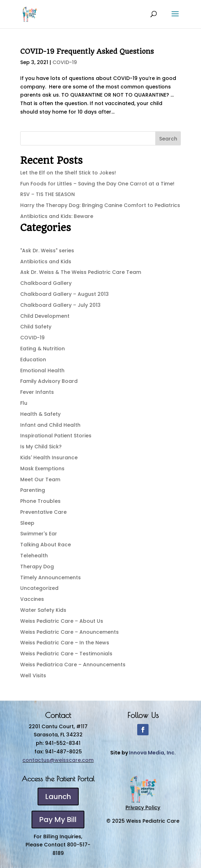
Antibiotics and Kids (46, 261)
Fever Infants (37, 392)
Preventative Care (43, 512)
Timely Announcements (51, 577)
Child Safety (36, 327)
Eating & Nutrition (43, 349)
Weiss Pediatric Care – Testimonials (66, 654)
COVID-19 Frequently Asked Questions (87, 51)
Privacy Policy (143, 807)
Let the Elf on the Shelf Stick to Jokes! (68, 173)
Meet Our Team (40, 479)
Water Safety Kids (43, 610)
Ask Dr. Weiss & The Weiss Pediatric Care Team (81, 272)
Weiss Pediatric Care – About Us (62, 621)
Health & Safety (40, 414)
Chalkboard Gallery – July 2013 (60, 305)
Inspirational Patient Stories (56, 436)
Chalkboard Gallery (46, 283)
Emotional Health (42, 370)
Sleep (27, 523)
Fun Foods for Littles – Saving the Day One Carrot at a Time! (97, 184)
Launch (58, 797)
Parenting (33, 490)
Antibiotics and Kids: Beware (57, 216)
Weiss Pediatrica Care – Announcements (73, 665)
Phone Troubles (40, 501)
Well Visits (33, 676)
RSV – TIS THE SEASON (48, 194)
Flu (24, 403)
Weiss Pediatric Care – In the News (65, 643)
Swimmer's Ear (39, 534)
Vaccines (32, 599)
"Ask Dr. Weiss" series (47, 251)
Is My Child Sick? (41, 447)
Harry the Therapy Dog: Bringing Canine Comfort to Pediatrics (100, 205)
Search (168, 139)
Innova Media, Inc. (152, 753)
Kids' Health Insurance (49, 458)
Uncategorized (39, 588)
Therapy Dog (37, 567)
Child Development (45, 316)
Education (33, 360)
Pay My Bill (58, 820)
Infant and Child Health (50, 425)
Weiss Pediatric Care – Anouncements (69, 632)
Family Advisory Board (49, 381)
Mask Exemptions (42, 469)
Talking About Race (46, 545)
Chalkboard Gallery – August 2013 (65, 294)
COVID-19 (65, 62)
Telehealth (34, 556)
